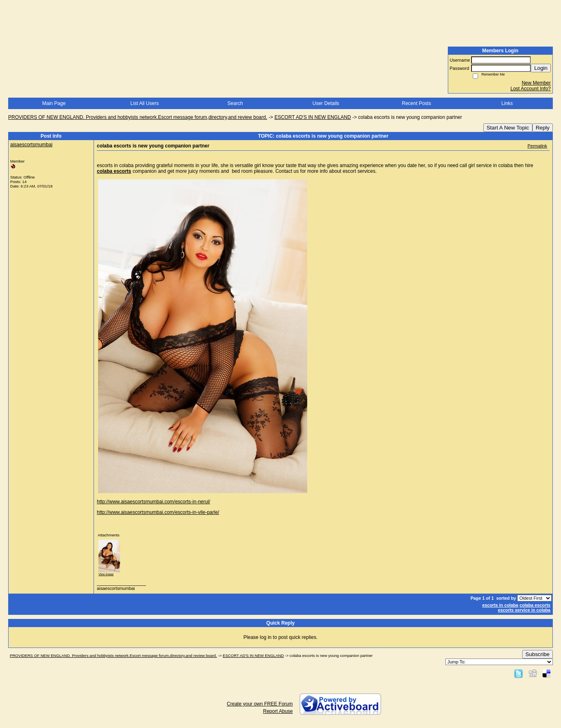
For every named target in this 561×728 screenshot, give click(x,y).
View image (106, 574)
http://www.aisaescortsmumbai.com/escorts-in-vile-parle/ (158, 512)
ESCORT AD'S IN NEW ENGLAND (313, 117)
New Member (536, 83)
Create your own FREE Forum (260, 704)
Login (541, 68)
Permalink (537, 146)
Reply (543, 128)
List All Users (144, 103)
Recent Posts (417, 103)
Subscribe (538, 654)
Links (507, 103)
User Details (326, 103)
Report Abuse (278, 711)
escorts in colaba (500, 605)
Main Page (54, 103)
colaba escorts (535, 605)
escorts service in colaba (524, 610)
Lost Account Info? (531, 89)
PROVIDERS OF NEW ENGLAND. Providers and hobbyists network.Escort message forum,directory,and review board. (138, 117)
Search (235, 103)
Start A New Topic (508, 128)
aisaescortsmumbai (31, 145)
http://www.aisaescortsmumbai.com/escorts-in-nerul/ (153, 502)
